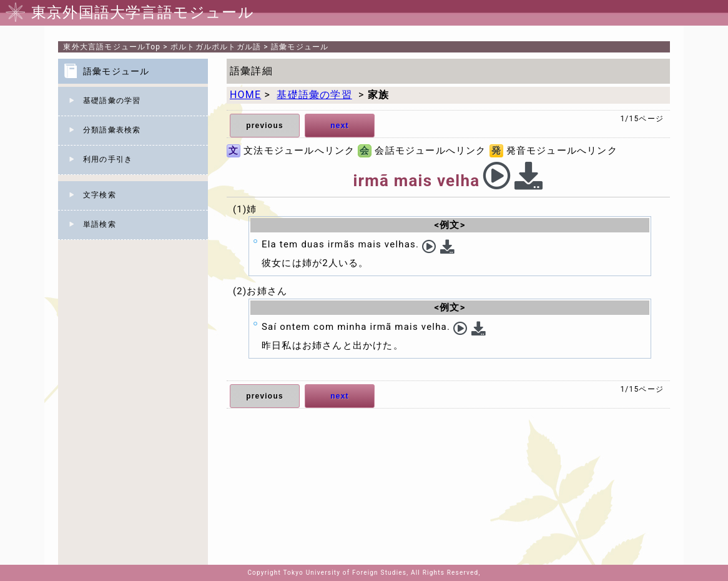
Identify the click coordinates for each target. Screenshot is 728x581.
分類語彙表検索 (112, 130)
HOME (245, 95)
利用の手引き (108, 159)
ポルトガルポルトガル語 (216, 47)
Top (112, 47)
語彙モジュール (300, 47)
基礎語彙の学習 (112, 101)
